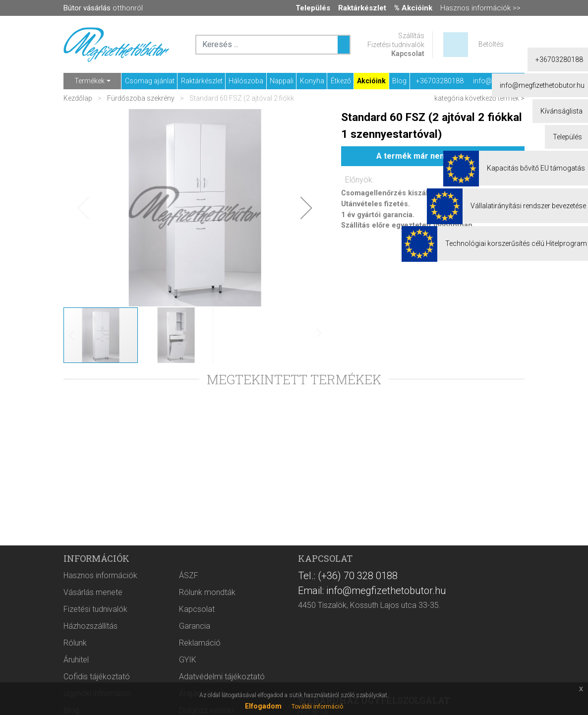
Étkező (341, 81)
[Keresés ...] (344, 45)
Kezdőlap (79, 98)
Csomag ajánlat (150, 81)
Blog (399, 81)
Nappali (282, 81)
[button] (306, 208)
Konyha (312, 81)
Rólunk (75, 643)
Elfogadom (263, 706)
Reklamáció (200, 643)
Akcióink (371, 81)
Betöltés (491, 44)
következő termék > (495, 98)
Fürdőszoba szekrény (141, 98)
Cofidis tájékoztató (97, 677)
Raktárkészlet (202, 81)
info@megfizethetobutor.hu (515, 81)
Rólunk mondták (207, 592)
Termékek (89, 81)
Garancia (195, 626)
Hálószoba (246, 81)
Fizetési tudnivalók (396, 45)
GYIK (188, 660)
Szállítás (411, 36)
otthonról (103, 8)
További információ (317, 707)
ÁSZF (189, 575)
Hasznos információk (100, 575)
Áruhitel (76, 660)
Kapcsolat (408, 54)
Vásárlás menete (93, 592)
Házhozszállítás (90, 626)
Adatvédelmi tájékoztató (222, 677)
